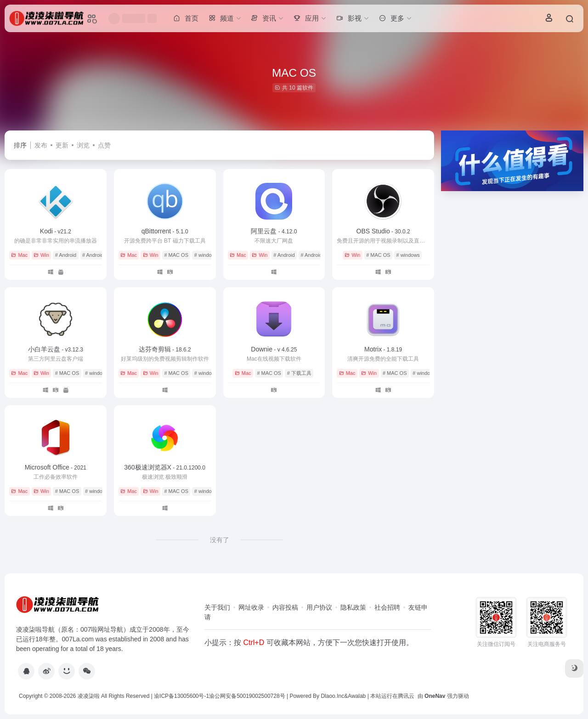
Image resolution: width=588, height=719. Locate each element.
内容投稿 (285, 607)
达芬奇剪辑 (165, 349)
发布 (41, 145)
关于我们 (217, 607)
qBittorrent (165, 231)
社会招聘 (387, 607)
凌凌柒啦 (89, 696)
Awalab (357, 696)
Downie (274, 349)
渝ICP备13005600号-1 (181, 696)
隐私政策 (353, 607)
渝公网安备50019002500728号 (247, 696)
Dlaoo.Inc (332, 696)
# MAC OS (176, 255)
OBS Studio (383, 231)
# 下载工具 (299, 373)
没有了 (220, 540)
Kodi (56, 231)
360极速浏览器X (165, 467)
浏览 (83, 145)
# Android (66, 255)
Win (41, 255)
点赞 (104, 145)
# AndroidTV (96, 255)
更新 (62, 145)
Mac (19, 255)
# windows (206, 255)
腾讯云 (406, 696)
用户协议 (319, 607)
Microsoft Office (56, 467)
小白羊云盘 (56, 349)
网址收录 (251, 607)
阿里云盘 (274, 231)
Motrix (383, 349)
